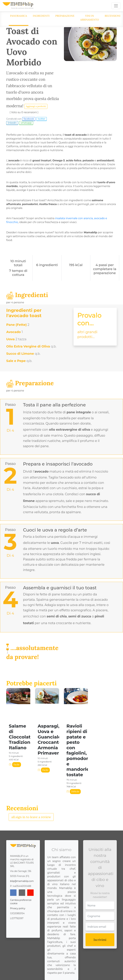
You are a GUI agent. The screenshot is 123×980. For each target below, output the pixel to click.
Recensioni (113, 16)
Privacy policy (18, 908)
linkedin (12, 123)
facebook (29, 119)
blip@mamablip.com (22, 881)
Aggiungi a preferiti (36, 106)
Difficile (75, 791)
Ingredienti (41, 16)
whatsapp (26, 123)
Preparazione (65, 16)
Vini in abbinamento (90, 18)
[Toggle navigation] (116, 6)
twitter (41, 119)
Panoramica (19, 16)
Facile (17, 765)
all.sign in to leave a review (31, 817)
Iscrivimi (100, 940)
